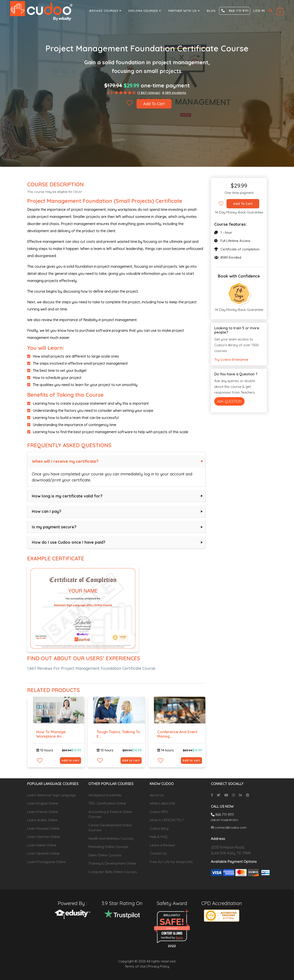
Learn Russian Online (43, 828)
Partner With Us (185, 11)
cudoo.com (172, 928)
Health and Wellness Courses (111, 838)
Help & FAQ (158, 837)
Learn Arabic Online (42, 820)
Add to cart (70, 760)
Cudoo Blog (159, 828)
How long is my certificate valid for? (67, 496)
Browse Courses (106, 11)
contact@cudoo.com (229, 827)
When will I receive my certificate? (65, 461)
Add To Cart (154, 104)
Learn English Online (43, 803)
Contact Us (158, 853)
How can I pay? (47, 511)
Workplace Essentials (105, 795)
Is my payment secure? (54, 527)
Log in (259, 11)
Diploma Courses (145, 11)
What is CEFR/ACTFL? (166, 820)
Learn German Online (44, 837)
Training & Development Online (112, 863)
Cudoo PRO (159, 812)
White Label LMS (162, 803)
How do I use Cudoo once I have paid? (69, 542)
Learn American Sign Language (52, 795)
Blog (211, 11)
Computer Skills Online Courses (113, 872)
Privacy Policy (159, 966)
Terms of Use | (136, 966)
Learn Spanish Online (43, 853)
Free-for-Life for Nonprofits (171, 862)
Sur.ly (179, 938)
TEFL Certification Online (107, 803)
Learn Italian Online (42, 845)
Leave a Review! (162, 845)
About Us (157, 795)
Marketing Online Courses (108, 847)
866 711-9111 (235, 11)
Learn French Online (43, 812)
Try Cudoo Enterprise (231, 359)
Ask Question (229, 401)
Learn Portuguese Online (46, 862)
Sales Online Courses (105, 855)
